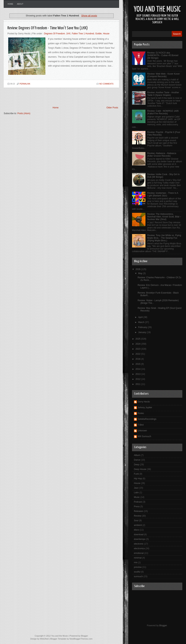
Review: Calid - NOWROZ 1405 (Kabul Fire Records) (163, 112)
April (141, 317)
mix (136, 562)
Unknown (142, 431)
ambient (138, 525)
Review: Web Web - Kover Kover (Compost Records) (164, 75)
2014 (138, 369)
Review (138, 516)
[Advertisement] (47, 97)
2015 (138, 364)
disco (137, 530)
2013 (138, 374)
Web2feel (44, 639)
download (139, 535)
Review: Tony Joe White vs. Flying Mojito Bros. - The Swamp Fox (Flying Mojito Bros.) (164, 238)
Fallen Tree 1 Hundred (83, 34)
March (142, 322)
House (106, 34)
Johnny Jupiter (145, 408)
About (20, 4)
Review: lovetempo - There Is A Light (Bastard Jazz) (163, 194)
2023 (138, 349)
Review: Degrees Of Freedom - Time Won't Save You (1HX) (48, 28)
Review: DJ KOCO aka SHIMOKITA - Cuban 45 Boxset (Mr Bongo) (163, 55)
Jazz (136, 488)
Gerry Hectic (144, 402)
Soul (136, 521)
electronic (139, 544)
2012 (138, 379)
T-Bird (141, 425)
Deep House (140, 469)
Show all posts (89, 16)
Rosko (141, 413)
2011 (138, 384)
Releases (139, 511)
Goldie (98, 34)
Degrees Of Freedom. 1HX (57, 34)
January (142, 332)
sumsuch (138, 576)
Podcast (138, 502)
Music (137, 497)
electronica (139, 549)
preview (138, 567)
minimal (138, 558)
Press (137, 507)
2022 (138, 354)
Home (10, 4)
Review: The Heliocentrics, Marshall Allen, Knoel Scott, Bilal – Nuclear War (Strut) (164, 217)
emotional (139, 553)
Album (137, 455)
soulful (137, 572)
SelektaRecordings (147, 419)
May (141, 273)
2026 (138, 269)
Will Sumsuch (144, 436)
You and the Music (157, 9)
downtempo (140, 539)
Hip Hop (138, 479)
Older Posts (112, 108)
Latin (136, 493)
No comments (106, 84)
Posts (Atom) (24, 113)
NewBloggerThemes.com (81, 639)
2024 (138, 344)
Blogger (163, 626)
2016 (138, 359)
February (143, 327)
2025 (138, 339)
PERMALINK (25, 84)
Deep (137, 465)
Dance (137, 460)
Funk (136, 474)
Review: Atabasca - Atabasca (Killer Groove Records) (162, 155)
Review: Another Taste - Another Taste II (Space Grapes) (163, 94)
